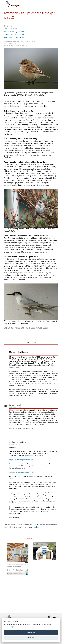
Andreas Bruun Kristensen (20, 442)
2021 (46, 328)
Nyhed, (17, 328)
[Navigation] (54, 4)
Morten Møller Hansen (19, 352)
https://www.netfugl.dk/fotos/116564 (22, 472)
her (12, 525)
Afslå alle (31, 638)
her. (38, 527)
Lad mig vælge (9, 627)
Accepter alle (31, 633)
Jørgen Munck (15, 405)
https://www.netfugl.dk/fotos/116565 (22, 460)
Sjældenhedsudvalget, (32, 328)
